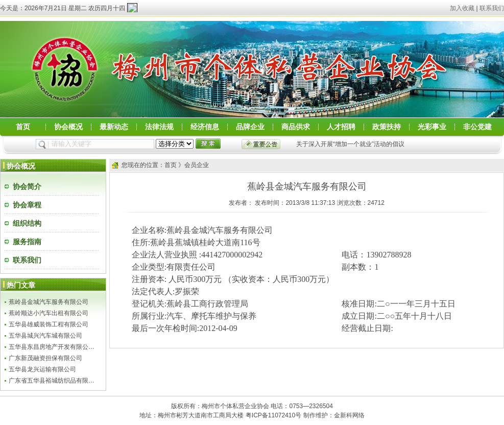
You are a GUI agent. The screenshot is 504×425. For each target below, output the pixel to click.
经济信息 (205, 127)
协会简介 (27, 186)
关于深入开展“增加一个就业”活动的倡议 (350, 144)
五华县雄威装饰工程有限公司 (49, 324)
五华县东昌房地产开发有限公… (52, 347)
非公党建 (477, 127)
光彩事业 (432, 127)
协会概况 (68, 127)
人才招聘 (341, 127)
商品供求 (296, 127)
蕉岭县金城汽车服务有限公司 (49, 302)
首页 (23, 127)
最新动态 (114, 127)
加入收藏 (462, 8)
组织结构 (27, 223)
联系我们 (492, 8)
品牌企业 (250, 127)
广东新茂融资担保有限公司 (45, 358)
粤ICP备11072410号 (273, 415)
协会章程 (27, 205)
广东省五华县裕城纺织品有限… (52, 381)
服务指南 (27, 242)
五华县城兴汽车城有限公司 (45, 336)
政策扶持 (387, 127)
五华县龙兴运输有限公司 (42, 369)
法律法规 (159, 127)
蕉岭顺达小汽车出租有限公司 (49, 313)
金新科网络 (349, 415)
